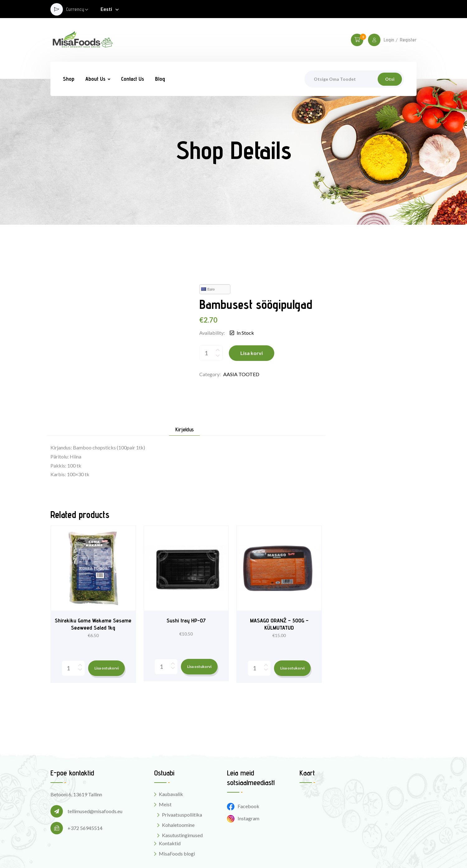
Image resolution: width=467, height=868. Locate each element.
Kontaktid (170, 805)
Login (389, 40)
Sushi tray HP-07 (186, 582)
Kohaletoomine (178, 787)
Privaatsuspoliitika (182, 777)
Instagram (243, 781)
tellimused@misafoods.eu (95, 773)
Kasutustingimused (182, 797)
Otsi (390, 79)
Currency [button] (75, 10)
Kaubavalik (171, 756)
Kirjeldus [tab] (184, 392)
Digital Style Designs (288, 852)
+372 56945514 (85, 790)
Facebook (243, 768)
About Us (95, 79)
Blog (160, 79)
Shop (69, 79)
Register (408, 40)
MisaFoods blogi (177, 815)
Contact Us (133, 79)
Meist (165, 766)
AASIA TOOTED (241, 355)
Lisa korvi (252, 334)
